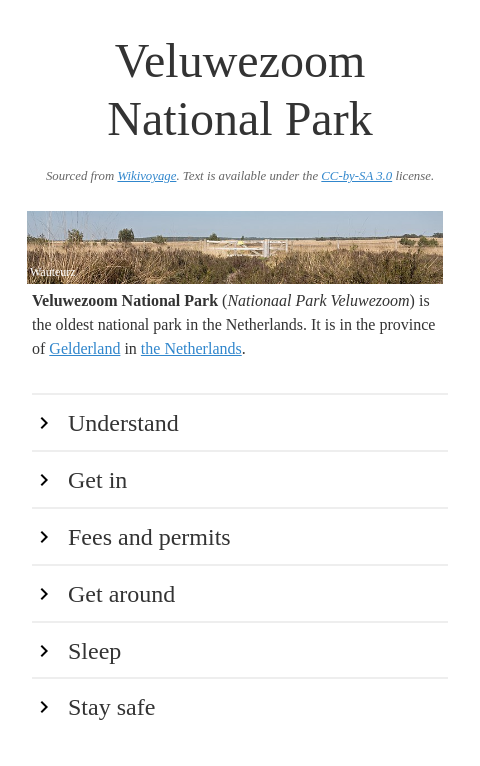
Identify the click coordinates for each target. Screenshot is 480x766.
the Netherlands (191, 348)
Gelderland (84, 348)
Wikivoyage (146, 176)
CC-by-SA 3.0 (356, 176)
